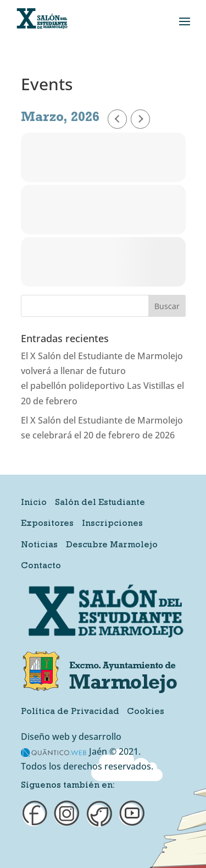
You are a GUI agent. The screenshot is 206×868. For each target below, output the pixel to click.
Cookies (146, 712)
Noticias (39, 546)
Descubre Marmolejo (112, 546)
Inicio (34, 503)
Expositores (47, 524)
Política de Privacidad (70, 712)
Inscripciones (112, 524)
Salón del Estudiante (100, 503)
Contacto (41, 567)
